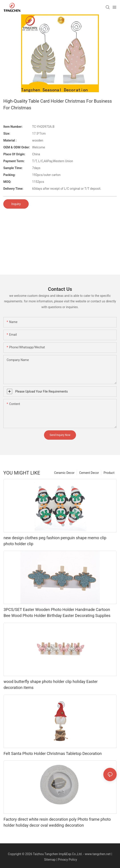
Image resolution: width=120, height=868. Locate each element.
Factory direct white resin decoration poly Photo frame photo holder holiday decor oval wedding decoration (57, 822)
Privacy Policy (67, 860)
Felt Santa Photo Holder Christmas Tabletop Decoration (53, 753)
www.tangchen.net (98, 854)
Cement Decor (89, 473)
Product (109, 473)
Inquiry (16, 204)
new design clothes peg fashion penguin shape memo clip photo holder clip (55, 541)
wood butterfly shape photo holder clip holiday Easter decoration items (51, 684)
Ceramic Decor (64, 473)
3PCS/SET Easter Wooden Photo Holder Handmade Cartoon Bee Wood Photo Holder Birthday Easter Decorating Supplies (57, 613)
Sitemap (50, 860)
